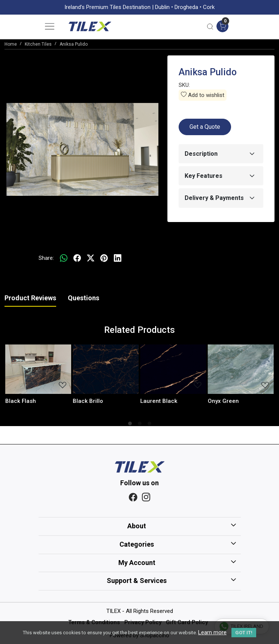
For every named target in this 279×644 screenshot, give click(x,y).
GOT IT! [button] (244, 633)
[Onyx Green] (241, 369)
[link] (210, 26)
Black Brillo (88, 401)
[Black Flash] (38, 369)
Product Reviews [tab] (30, 298)
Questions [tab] (84, 298)
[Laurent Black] (173, 369)
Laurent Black (159, 401)
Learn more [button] (212, 632)
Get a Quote (205, 127)
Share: (46, 258)
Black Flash (21, 401)
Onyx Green (223, 401)
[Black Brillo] (106, 369)
